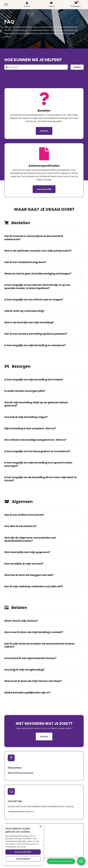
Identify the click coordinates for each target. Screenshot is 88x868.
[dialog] (23, 844)
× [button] (40, 827)
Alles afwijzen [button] (23, 859)
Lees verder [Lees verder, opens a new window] (21, 847)
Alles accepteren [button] (23, 852)
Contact (44, 131)
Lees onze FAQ (44, 189)
